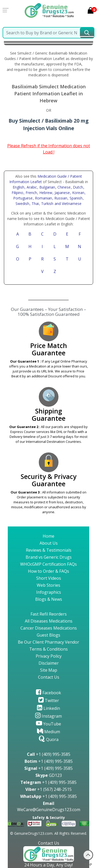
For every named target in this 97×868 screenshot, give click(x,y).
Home (48, 536)
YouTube (48, 724)
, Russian (60, 198)
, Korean (78, 193)
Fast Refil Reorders (49, 614)
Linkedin (48, 708)
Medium (48, 732)
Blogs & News (49, 599)
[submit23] (87, 33)
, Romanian (43, 198)
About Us (49, 543)
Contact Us (49, 677)
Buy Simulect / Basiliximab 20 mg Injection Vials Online (48, 124)
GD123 (49, 775)
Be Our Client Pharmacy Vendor (48, 642)
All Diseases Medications (49, 621)
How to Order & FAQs (48, 571)
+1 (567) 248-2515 (48, 789)
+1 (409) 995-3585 (49, 754)
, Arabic (31, 187)
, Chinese (64, 187)
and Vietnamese (68, 203)
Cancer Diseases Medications (49, 628)
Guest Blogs (48, 635)
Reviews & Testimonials (49, 550)
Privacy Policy (49, 656)
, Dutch (77, 187)
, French (31, 193)
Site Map (49, 670)
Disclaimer (49, 663)
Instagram (48, 716)
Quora (49, 739)
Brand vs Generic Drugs (49, 557)
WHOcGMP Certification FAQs (48, 564)
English (18, 187)
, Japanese (62, 193)
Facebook (48, 693)
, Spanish (76, 198)
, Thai (35, 203)
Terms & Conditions (48, 649)
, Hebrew (45, 193)
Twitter (49, 700)
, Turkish (47, 203)
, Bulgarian (47, 187)
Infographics (49, 592)
